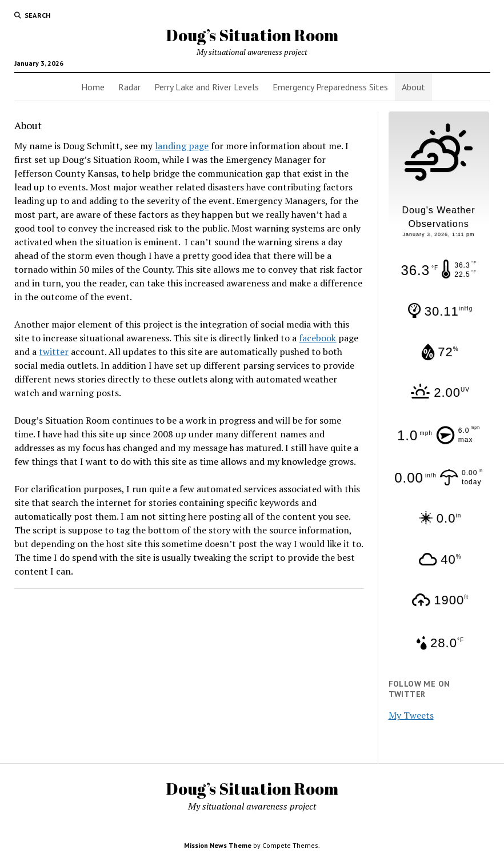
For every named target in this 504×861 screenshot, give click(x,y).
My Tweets (411, 715)
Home (93, 87)
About (413, 87)
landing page (182, 146)
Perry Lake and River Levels (207, 87)
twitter (54, 352)
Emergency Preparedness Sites (330, 87)
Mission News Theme (218, 845)
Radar (129, 87)
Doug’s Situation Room (252, 35)
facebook (317, 338)
